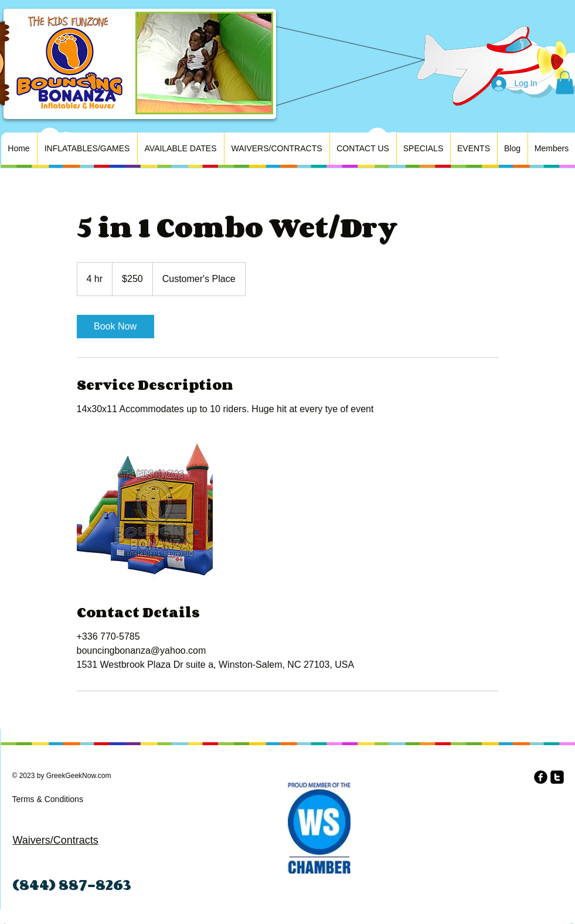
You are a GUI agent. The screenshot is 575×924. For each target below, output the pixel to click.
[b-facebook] (541, 777)
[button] (565, 82)
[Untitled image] (145, 510)
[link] (115, 327)
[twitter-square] (557, 777)
